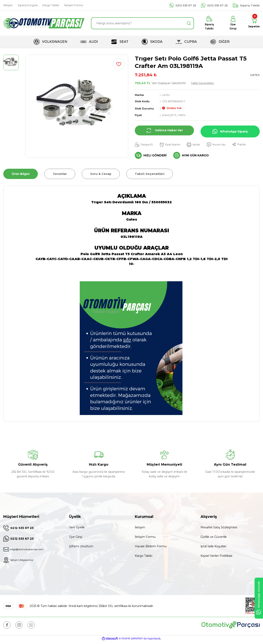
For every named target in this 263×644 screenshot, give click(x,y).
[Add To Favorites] (119, 65)
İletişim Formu (145, 538)
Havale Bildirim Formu (151, 547)
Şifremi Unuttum (81, 547)
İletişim (140, 528)
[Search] (142, 24)
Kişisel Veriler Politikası (216, 557)
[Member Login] (232, 24)
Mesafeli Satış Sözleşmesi (219, 528)
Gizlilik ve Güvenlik (214, 538)
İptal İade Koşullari (213, 547)
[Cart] (253, 24)
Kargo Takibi (144, 557)
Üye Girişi (76, 538)
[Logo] (44, 24)
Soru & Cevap (101, 175)
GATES (167, 96)
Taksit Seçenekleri (204, 84)
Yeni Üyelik (77, 528)
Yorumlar (60, 175)
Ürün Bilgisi (21, 175)
